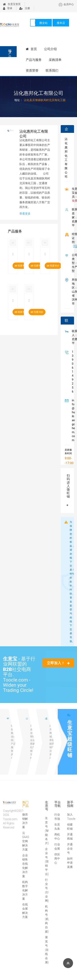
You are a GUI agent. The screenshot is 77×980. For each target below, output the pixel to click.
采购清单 (55, 60)
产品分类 (10, 53)
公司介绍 (50, 49)
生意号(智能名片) (47, 831)
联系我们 (52, 70)
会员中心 (66, 4)
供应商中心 (57, 858)
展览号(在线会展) (47, 950)
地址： (18, 100)
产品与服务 (34, 60)
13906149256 (72, 372)
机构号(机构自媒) (47, 919)
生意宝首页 (12, 4)
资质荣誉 (32, 70)
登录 (8, 8)
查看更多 (25, 214)
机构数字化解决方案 (25, 890)
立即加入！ (58, 663)
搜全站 (43, 23)
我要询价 (53, 266)
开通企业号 (70, 849)
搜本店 (61, 23)
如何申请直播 (70, 863)
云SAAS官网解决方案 (26, 841)
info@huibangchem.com (73, 420)
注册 (25, 8)
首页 (31, 49)
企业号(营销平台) (47, 861)
